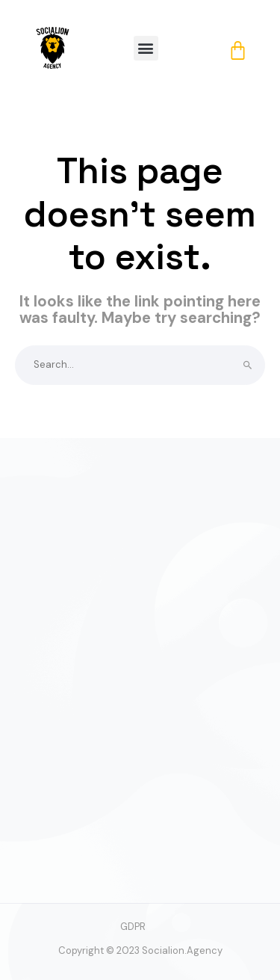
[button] (146, 48)
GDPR (133, 927)
